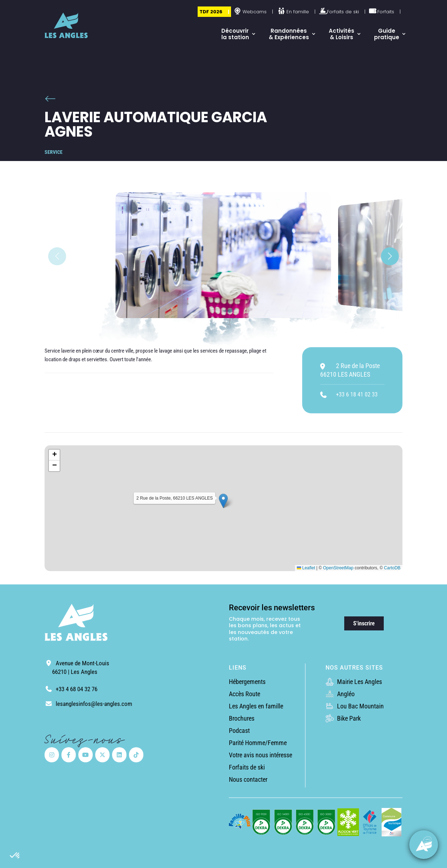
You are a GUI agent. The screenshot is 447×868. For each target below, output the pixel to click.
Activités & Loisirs (342, 34)
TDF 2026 (211, 12)
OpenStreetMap (338, 568)
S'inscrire (364, 623)
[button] (15, 856)
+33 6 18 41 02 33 (357, 394)
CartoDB (392, 568)
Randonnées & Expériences (289, 34)
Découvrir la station (235, 34)
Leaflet (306, 568)
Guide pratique (387, 34)
